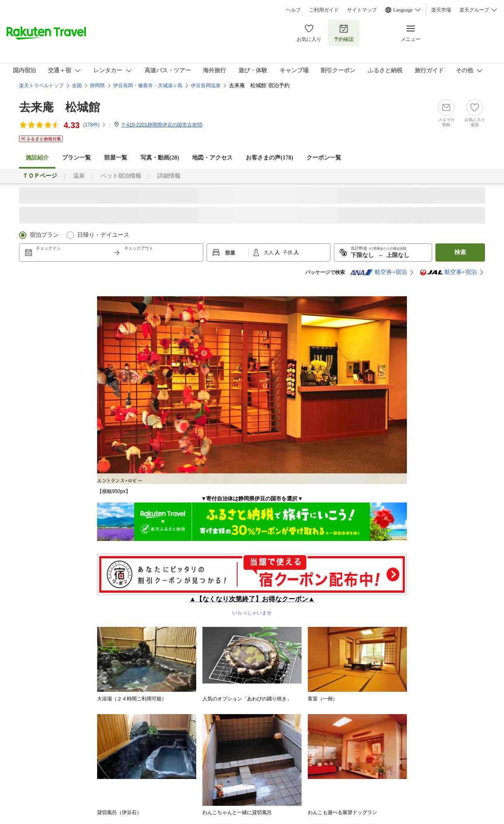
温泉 (79, 176)
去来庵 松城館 (59, 107)
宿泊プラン (44, 235)
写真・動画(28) (160, 158)
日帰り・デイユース (103, 235)
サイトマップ (362, 10)
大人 (269, 252)
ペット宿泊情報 (121, 176)
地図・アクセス (212, 158)
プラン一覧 (76, 158)
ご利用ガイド (324, 10)
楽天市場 (441, 10)
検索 (460, 252)
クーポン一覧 (324, 158)
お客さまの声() (269, 158)
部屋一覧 (116, 158)
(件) (95, 125)
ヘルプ (293, 10)
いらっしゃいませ (252, 603)
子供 (288, 252)
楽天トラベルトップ (41, 86)
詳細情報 (169, 176)
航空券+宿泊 (378, 272)
